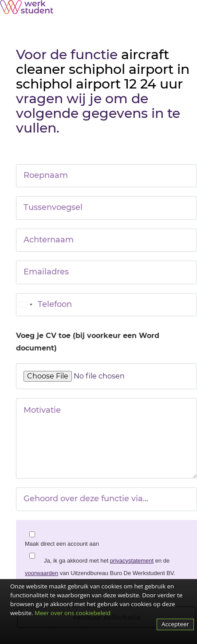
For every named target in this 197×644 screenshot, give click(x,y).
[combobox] (26, 305)
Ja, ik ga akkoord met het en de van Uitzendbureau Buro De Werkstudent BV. (100, 567)
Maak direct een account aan (62, 544)
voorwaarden (41, 573)
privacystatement (132, 561)
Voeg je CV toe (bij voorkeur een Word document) (88, 342)
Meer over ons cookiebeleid (73, 613)
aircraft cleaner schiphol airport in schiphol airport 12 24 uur (103, 69)
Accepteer (175, 624)
